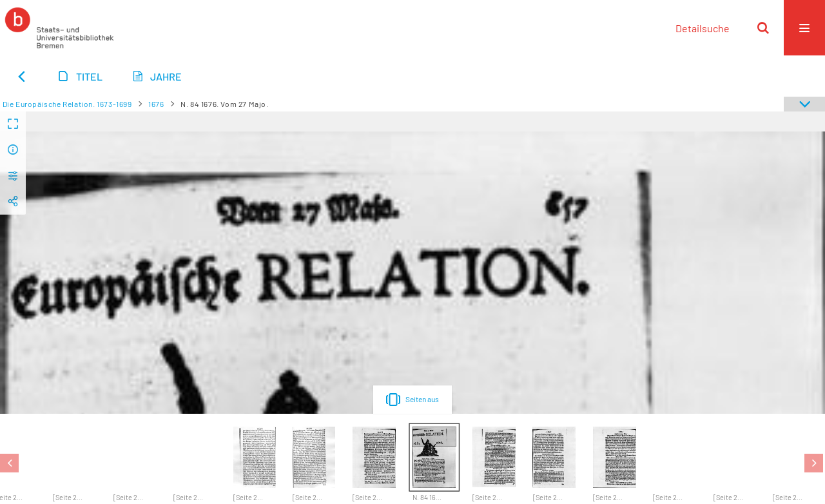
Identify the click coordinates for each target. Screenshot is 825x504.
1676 (156, 104)
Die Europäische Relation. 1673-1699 (67, 104)
